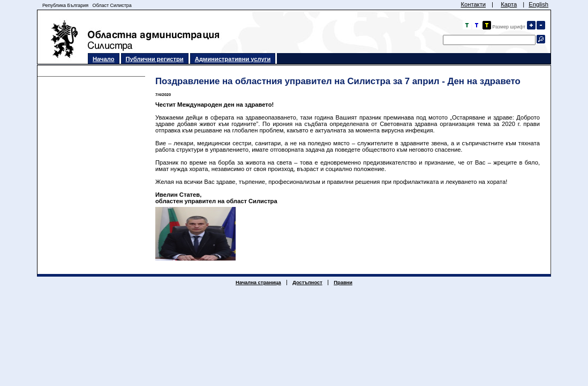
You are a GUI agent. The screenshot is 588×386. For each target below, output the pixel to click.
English (538, 4)
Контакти (473, 4)
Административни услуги (233, 59)
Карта (509, 4)
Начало (104, 59)
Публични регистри (155, 59)
